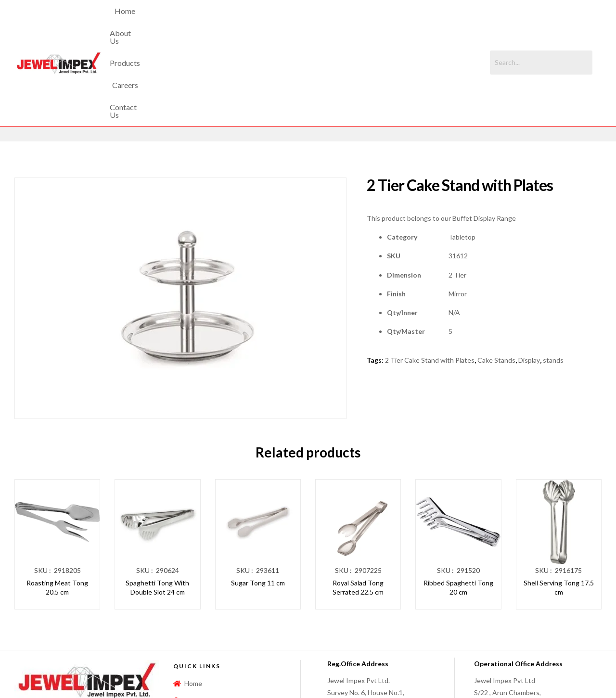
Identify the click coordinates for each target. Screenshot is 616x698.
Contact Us (380, 22)
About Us (245, 22)
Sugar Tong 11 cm (258, 501)
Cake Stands (496, 279)
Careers (334, 22)
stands (553, 279)
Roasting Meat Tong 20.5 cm (57, 506)
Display (529, 279)
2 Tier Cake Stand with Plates (430, 279)
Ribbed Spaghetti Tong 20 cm (458, 506)
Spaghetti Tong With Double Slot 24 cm (157, 506)
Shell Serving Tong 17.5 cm (559, 506)
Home (205, 22)
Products (291, 22)
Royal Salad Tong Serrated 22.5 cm (358, 506)
